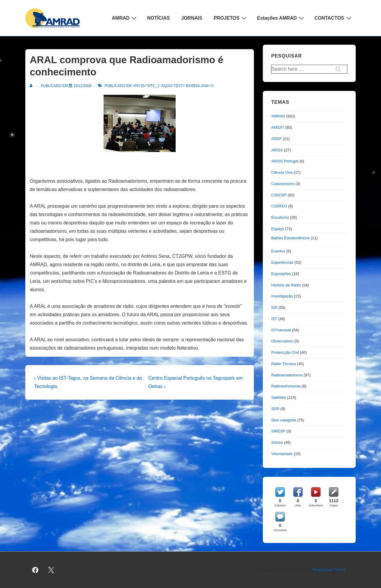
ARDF (276, 139)
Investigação (282, 296)
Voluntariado (282, 454)
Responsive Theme (329, 570)
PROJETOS (231, 18)
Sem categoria (284, 420)
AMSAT (278, 127)
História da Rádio (286, 285)
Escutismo (280, 217)
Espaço (278, 229)
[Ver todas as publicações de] (32, 86)
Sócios (277, 442)
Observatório (282, 341)
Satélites (279, 397)
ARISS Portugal (285, 161)
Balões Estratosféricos (290, 238)
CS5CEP (279, 195)
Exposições (281, 274)
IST (274, 319)
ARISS (277, 150)
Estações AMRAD (281, 18)
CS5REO (279, 206)
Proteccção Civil (285, 352)
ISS (274, 307)
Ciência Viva (282, 172)
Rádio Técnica (284, 364)
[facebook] (35, 570)
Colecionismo (283, 184)
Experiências (282, 262)
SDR (275, 409)
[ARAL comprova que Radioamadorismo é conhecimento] (82, 86)
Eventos (278, 251)
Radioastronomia (286, 386)
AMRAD (125, 18)
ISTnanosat (281, 330)
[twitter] (51, 570)
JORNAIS (192, 18)
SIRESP (278, 431)
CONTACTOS (334, 18)
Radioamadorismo (287, 375)
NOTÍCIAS (158, 18)
